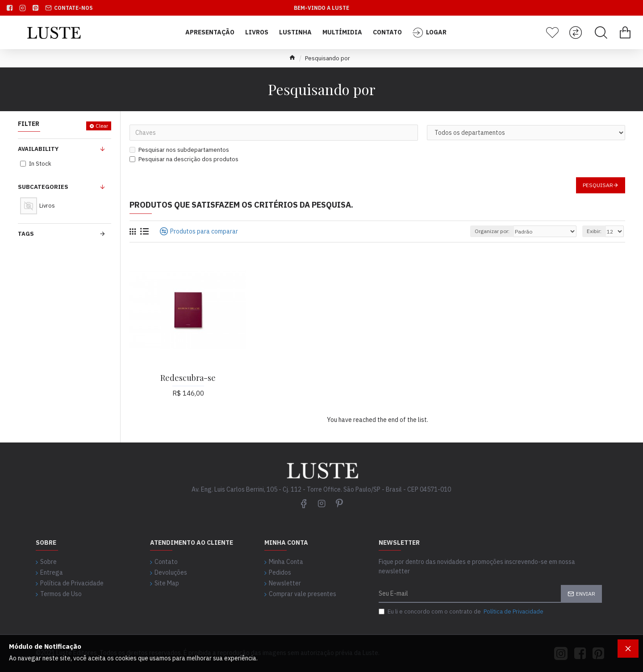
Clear (102, 126)
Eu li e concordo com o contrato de (462, 612)
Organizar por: (492, 231)
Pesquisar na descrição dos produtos (184, 159)
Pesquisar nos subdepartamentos (179, 150)
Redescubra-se (188, 378)
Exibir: (594, 231)
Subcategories (43, 187)
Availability (38, 149)
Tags (26, 234)
